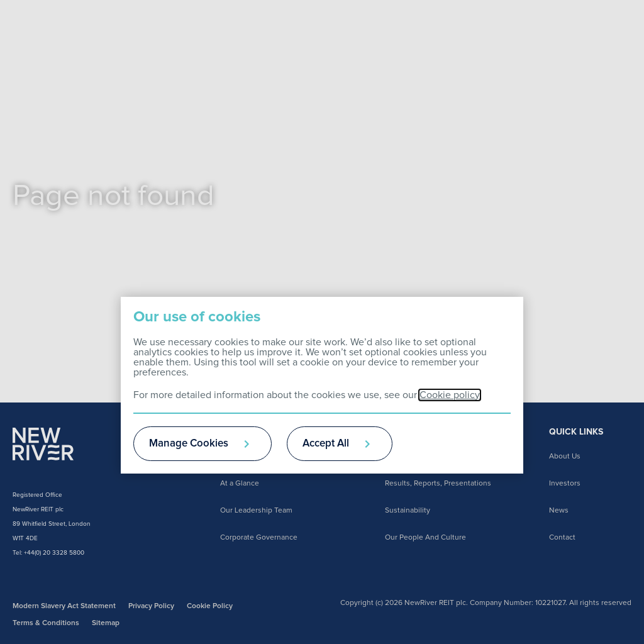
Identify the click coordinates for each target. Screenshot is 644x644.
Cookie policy (450, 395)
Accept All (326, 444)
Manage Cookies (189, 444)
